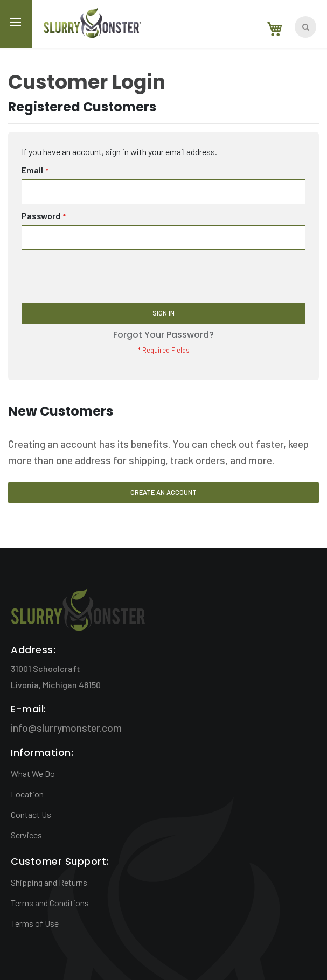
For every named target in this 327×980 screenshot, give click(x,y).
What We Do (33, 773)
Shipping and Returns (49, 882)
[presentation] (103, 276)
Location (27, 794)
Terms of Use (35, 923)
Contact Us (31, 814)
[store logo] (92, 25)
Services (26, 835)
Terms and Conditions (50, 903)
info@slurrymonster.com (66, 728)
